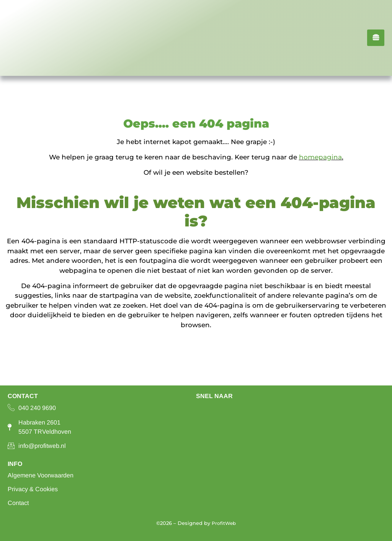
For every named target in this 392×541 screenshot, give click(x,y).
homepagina (320, 157)
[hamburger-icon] (376, 38)
